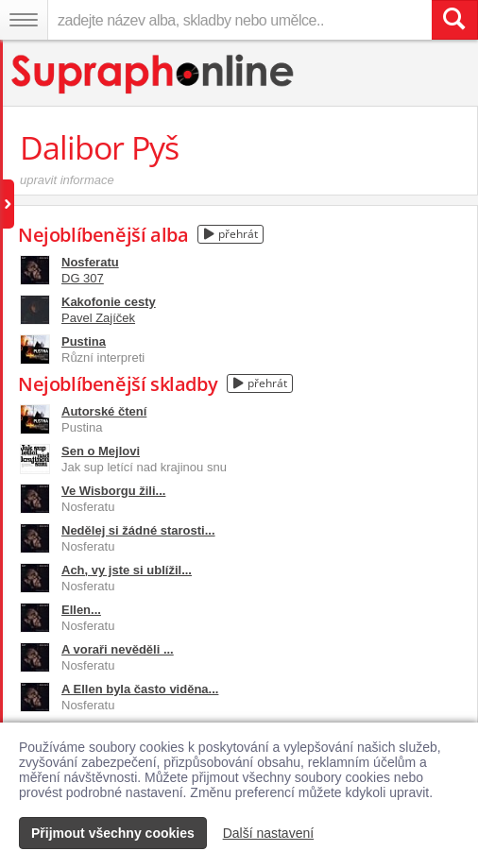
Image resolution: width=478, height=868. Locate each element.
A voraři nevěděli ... (118, 649)
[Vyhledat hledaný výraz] (454, 20)
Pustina (84, 341)
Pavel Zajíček (98, 318)
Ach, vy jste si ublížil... (127, 570)
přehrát (231, 234)
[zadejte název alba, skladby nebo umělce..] (239, 20)
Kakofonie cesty (109, 302)
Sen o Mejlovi (101, 451)
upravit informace (67, 180)
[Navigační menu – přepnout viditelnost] (24, 20)
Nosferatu (90, 262)
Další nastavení (269, 833)
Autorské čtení (104, 411)
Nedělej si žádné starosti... (138, 530)
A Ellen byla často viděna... (140, 689)
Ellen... (81, 610)
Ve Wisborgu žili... (113, 491)
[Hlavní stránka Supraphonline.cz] (154, 74)
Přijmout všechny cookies (113, 833)
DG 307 (83, 278)
